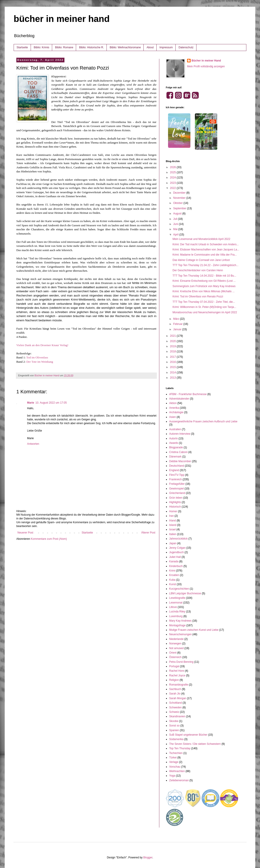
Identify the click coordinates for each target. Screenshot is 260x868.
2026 (173, 167)
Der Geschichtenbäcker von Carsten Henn (198, 270)
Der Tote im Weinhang (40, 362)
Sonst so (174, 726)
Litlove (173, 607)
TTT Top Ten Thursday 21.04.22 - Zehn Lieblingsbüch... (206, 265)
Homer (173, 511)
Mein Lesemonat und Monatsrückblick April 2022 (201, 239)
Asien (173, 417)
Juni (176, 224)
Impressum (166, 47)
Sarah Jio (175, 694)
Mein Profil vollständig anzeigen (206, 66)
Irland (173, 521)
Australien (175, 429)
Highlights (175, 502)
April (176, 235)
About (150, 47)
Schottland (176, 703)
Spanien (174, 730)
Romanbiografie (179, 685)
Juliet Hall (175, 557)
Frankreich (176, 479)
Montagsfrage (177, 625)
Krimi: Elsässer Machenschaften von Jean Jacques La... (206, 250)
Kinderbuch (176, 566)
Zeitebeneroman (179, 780)
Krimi (172, 571)
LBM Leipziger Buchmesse (185, 593)
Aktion (173, 403)
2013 (173, 378)
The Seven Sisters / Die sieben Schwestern (195, 744)
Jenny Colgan (177, 548)
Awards (174, 443)
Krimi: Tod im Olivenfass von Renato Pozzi (198, 296)
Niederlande (176, 639)
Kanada (174, 561)
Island (173, 525)
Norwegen (175, 644)
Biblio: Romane (64, 47)
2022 (173, 188)
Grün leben (176, 498)
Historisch (175, 507)
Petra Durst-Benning (181, 662)
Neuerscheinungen (180, 634)
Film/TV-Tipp (177, 475)
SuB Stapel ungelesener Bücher (188, 735)
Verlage (174, 762)
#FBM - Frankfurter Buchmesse (188, 394)
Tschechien (176, 753)
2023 (173, 183)
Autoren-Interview (180, 434)
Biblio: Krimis (42, 47)
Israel (172, 529)
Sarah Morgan (178, 698)
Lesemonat (176, 603)
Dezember (180, 193)
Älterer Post (148, 533)
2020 (173, 341)
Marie (31, 403)
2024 (173, 178)
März (177, 319)
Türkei (173, 758)
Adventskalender (179, 399)
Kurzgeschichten (179, 589)
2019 (173, 346)
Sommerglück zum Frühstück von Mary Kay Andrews (204, 286)
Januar (178, 329)
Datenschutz (186, 47)
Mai (176, 229)
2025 (173, 172)
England (174, 470)
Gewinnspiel (176, 489)
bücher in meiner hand (62, 19)
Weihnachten (177, 771)
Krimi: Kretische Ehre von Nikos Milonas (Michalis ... (204, 291)
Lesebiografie (177, 598)
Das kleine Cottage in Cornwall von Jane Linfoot (201, 260)
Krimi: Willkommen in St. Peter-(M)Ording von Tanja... (204, 307)
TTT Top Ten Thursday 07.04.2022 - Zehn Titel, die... (204, 302)
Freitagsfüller (177, 484)
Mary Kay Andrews (180, 621)
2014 (173, 373)
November (180, 198)
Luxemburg (176, 616)
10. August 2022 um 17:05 (51, 403)
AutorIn (174, 438)
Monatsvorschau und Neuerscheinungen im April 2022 (205, 312)
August (178, 214)
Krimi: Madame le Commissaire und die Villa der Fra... (205, 255)
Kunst (173, 584)
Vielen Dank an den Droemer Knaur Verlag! (42, 345)
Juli (176, 219)
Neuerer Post (25, 533)
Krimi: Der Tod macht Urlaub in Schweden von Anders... (206, 244)
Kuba (172, 580)
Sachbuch (175, 689)
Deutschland (177, 466)
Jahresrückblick (178, 539)
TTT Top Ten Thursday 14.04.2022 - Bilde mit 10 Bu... (204, 276)
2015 (173, 367)
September (180, 208)
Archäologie (176, 412)
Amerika (174, 408)
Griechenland (177, 493)
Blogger (148, 857)
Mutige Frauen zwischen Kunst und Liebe (194, 630)
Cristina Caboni (178, 452)
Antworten (33, 444)
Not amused (176, 648)
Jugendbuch (176, 552)
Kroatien (174, 575)
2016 (173, 362)
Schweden (175, 707)
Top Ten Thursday (180, 748)
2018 (173, 351)
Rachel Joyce (177, 675)
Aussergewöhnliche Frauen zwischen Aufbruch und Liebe (203, 421)
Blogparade (176, 447)
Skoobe (174, 721)
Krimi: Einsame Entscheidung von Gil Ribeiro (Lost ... (204, 281)
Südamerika (176, 739)
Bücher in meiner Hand (206, 61)
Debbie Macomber (180, 461)
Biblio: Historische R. (91, 47)
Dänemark (175, 457)
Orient (173, 653)
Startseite (22, 47)
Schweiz (174, 712)
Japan (173, 543)
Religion (174, 680)
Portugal (174, 666)
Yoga (172, 776)
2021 (173, 336)
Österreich (175, 657)
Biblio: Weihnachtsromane (125, 47)
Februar (178, 324)
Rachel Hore (177, 671)
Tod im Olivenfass (37, 357)
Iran (172, 516)
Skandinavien (177, 716)
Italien (173, 534)
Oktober (178, 203)
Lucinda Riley (177, 612)
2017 (173, 357)
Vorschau (175, 767)
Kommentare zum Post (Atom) (49, 539)
